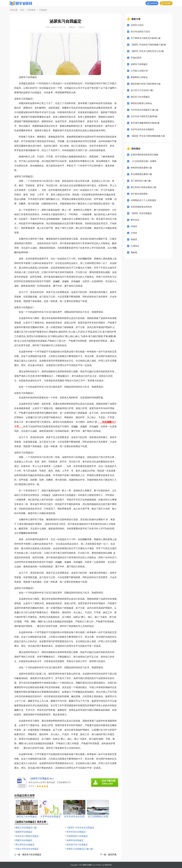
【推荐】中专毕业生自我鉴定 (80, 828)
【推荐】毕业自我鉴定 (141, 213)
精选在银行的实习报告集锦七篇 (146, 84)
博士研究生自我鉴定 (25, 845)
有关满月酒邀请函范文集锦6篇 (145, 123)
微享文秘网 (87, 865)
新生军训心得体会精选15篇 (143, 187)
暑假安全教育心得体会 (141, 103)
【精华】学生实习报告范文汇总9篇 (147, 51)
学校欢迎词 (136, 58)
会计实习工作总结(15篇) (142, 90)
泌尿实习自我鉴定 (139, 64)
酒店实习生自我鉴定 (32, 855)
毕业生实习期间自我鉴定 (27, 836)
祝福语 (134, 239)
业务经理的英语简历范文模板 (145, 155)
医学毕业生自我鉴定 (76, 832)
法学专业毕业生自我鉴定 (142, 129)
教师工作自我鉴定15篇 (26, 828)
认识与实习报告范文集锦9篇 (144, 116)
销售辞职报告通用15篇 (141, 168)
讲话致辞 (32, 10)
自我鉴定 (43, 10)
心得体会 (135, 246)
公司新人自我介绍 (139, 71)
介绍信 (134, 233)
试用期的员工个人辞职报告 (143, 200)
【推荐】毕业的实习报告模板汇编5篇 (148, 45)
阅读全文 (72, 27)
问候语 (134, 226)
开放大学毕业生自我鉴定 (27, 849)
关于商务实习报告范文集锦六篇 (146, 38)
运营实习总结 (137, 25)
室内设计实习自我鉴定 (77, 845)
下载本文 (81, 27)
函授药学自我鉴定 (24, 832)
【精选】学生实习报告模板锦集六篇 (148, 136)
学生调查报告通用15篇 (141, 174)
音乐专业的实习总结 (140, 32)
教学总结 (135, 220)
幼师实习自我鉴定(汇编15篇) (80, 849)
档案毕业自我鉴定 (24, 840)
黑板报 (134, 252)
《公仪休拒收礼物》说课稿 (143, 161)
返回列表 (112, 855)
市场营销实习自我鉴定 (77, 836)
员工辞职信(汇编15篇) (141, 181)
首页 (22, 10)
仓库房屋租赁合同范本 (141, 207)
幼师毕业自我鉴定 (75, 840)
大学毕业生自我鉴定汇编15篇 (145, 110)
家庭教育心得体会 (139, 77)
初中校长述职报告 (139, 194)
